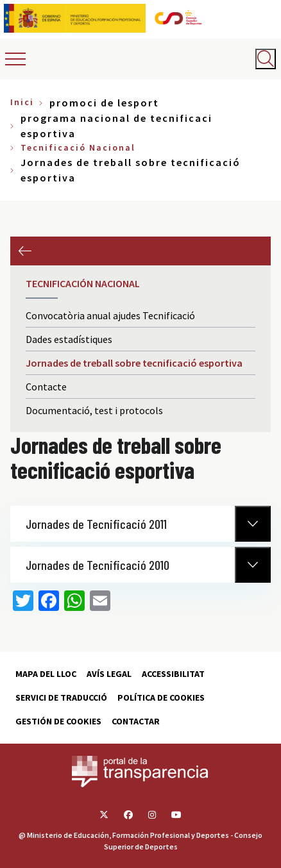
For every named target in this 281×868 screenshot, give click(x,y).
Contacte (46, 387)
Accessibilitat (173, 674)
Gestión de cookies (58, 721)
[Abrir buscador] (266, 59)
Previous (25, 251)
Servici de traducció (61, 697)
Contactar (136, 721)
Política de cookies (161, 697)
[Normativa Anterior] (253, 524)
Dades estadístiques (69, 339)
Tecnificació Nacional (78, 147)
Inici (22, 102)
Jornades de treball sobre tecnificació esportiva (134, 363)
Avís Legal (109, 674)
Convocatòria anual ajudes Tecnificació (110, 315)
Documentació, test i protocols (94, 410)
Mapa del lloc (46, 674)
